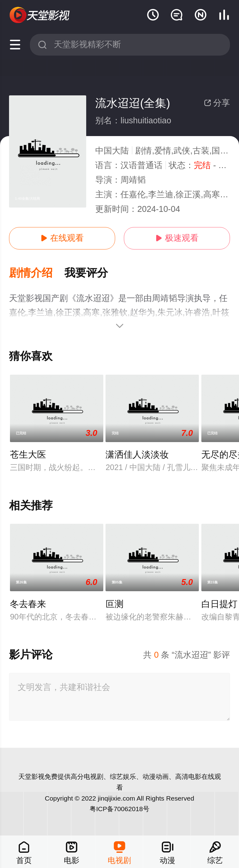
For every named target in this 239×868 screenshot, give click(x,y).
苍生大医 (28, 455)
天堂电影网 (40, 15)
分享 (217, 103)
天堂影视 (31, 777)
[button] (37, 273)
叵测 (115, 604)
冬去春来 (28, 604)
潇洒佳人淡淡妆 (137, 455)
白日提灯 (219, 604)
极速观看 (177, 238)
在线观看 (62, 238)
